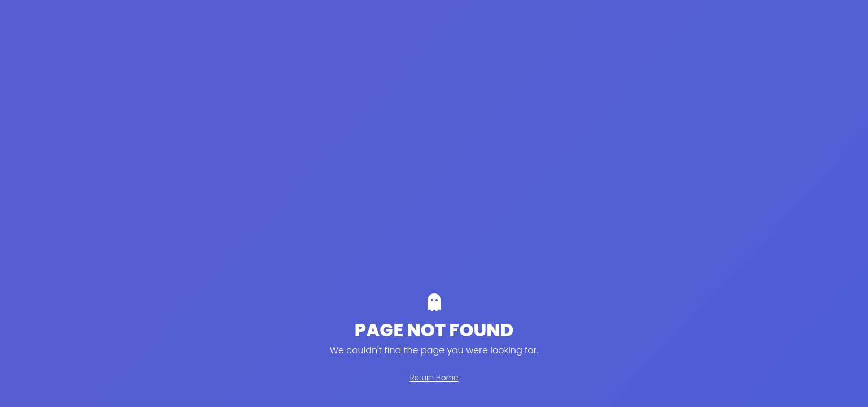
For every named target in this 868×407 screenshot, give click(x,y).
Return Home (434, 378)
